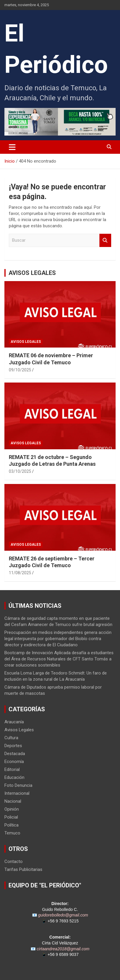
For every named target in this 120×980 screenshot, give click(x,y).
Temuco (12, 833)
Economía (14, 762)
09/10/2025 (20, 370)
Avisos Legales (26, 342)
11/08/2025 (20, 573)
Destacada (15, 754)
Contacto (14, 862)
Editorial (12, 769)
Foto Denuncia (18, 785)
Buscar (105, 240)
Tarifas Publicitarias (23, 869)
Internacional (17, 793)
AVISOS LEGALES (32, 273)
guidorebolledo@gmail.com (63, 915)
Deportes (13, 746)
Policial (11, 817)
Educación (14, 777)
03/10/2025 (20, 471)
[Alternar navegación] (12, 147)
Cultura (11, 738)
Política (11, 825)
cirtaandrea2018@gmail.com (63, 949)
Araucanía (14, 722)
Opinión (12, 809)
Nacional (13, 801)
